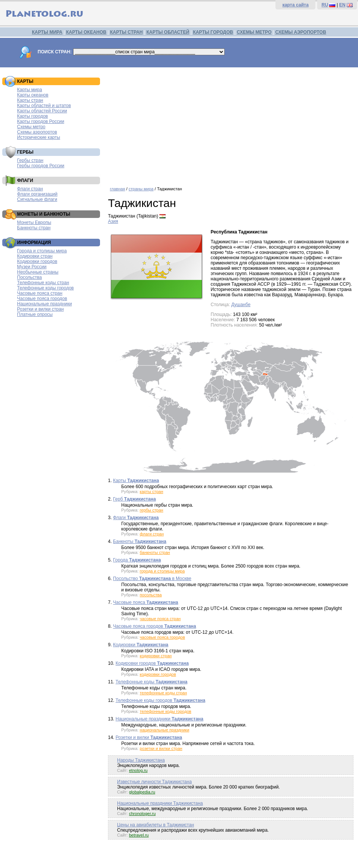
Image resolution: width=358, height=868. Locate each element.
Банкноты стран (34, 228)
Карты (136, 481)
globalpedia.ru (142, 792)
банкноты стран (155, 552)
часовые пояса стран (160, 619)
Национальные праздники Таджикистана (160, 803)
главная (117, 189)
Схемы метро (31, 127)
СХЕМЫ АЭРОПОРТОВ (301, 32)
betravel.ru (139, 835)
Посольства (30, 277)
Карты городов (32, 116)
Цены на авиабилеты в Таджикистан (156, 825)
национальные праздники (165, 730)
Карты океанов (33, 95)
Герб (134, 499)
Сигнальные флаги (37, 199)
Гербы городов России (41, 166)
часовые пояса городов (162, 637)
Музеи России (32, 267)
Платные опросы (35, 314)
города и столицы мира (162, 571)
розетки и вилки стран (161, 748)
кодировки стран (156, 656)
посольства (151, 595)
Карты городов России (41, 121)
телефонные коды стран (163, 693)
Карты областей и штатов (44, 106)
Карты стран (30, 100)
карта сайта (295, 5)
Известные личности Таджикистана (154, 782)
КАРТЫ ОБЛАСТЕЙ (168, 32)
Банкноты (140, 541)
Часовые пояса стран (40, 293)
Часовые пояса (145, 602)
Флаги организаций (37, 194)
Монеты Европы (34, 222)
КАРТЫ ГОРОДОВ (213, 32)
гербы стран (152, 510)
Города (137, 560)
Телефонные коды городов (45, 288)
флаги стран (152, 534)
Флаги (136, 518)
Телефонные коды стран (43, 283)
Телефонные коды (152, 682)
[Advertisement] (231, 124)
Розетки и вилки (149, 737)
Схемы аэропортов (37, 132)
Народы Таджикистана (141, 760)
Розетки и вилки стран (40, 309)
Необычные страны (38, 272)
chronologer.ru (142, 814)
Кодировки (141, 645)
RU (325, 5)
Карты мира (30, 90)
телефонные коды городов (166, 711)
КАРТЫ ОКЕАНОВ (86, 32)
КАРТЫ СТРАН (127, 32)
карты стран (152, 492)
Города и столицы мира (42, 251)
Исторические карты (39, 137)
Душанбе (241, 305)
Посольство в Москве (152, 579)
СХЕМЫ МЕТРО (254, 32)
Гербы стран (30, 160)
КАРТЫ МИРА (47, 32)
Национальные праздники (45, 304)
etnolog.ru (138, 770)
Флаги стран (30, 189)
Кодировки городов (37, 261)
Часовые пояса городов (42, 299)
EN (342, 5)
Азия (113, 221)
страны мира (141, 189)
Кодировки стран (35, 256)
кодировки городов (158, 674)
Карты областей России (42, 111)
